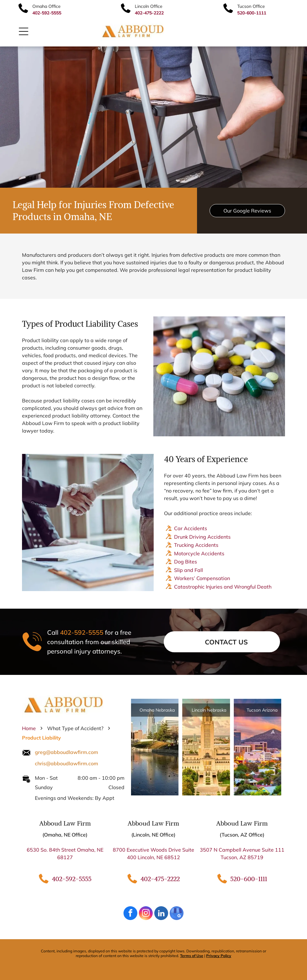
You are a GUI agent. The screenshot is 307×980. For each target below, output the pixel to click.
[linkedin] (161, 914)
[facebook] (130, 914)
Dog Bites (186, 562)
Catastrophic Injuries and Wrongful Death (223, 587)
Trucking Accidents (196, 545)
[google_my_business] (177, 914)
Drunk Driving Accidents (202, 537)
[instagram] (146, 914)
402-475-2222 (160, 879)
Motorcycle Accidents (199, 553)
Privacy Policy (219, 956)
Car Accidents (191, 528)
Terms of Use (192, 956)
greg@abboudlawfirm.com (66, 752)
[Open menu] (24, 31)
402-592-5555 (82, 632)
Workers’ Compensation (202, 578)
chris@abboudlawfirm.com (66, 763)
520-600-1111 (249, 879)
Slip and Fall (189, 570)
